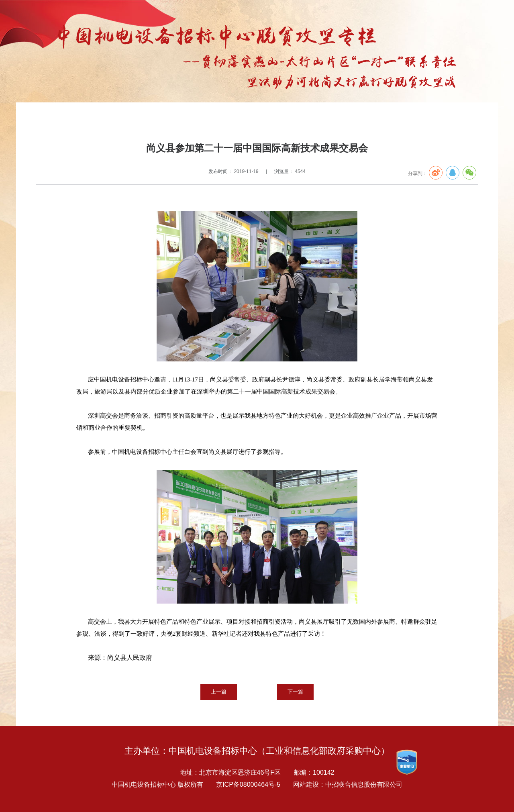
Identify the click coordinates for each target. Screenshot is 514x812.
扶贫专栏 (102, 119)
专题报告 (76, 119)
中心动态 (128, 119)
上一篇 (219, 692)
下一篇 (295, 692)
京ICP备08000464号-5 (248, 784)
